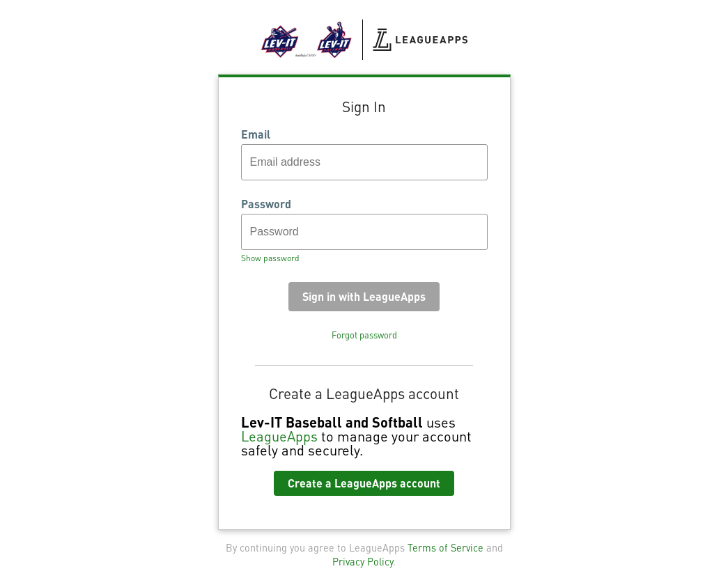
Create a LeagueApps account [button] (364, 483)
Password (266, 204)
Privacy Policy (363, 561)
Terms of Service (446, 547)
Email (256, 134)
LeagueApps (279, 436)
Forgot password (364, 335)
